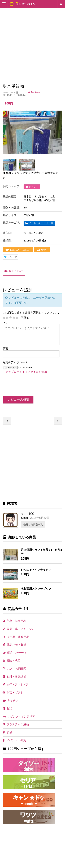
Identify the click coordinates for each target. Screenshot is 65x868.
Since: (25, 518)
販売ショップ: (11, 186)
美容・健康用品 (14, 621)
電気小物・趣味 (14, 645)
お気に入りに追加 (19, 250)
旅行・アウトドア (16, 685)
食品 (7, 732)
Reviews (16, 271)
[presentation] (29, 385)
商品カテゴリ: (11, 223)
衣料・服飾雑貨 (14, 677)
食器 (7, 708)
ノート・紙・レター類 (39, 223)
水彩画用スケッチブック (36, 589)
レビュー (8, 322)
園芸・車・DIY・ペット (19, 629)
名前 (5, 348)
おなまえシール (7, 421)
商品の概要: (10, 197)
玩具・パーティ (15, 653)
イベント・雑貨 (14, 740)
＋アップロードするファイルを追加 (25, 372)
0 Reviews (34, 92)
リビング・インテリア (19, 716)
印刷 (44, 250)
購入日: (7, 233)
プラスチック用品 (16, 724)
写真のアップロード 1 (16, 362)
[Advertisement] (32, 47)
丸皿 (58, 421)
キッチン (10, 701)
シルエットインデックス (36, 570)
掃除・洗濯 (11, 661)
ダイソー (32, 187)
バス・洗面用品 (15, 669)
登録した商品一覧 (33, 524)
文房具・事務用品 (16, 637)
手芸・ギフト (13, 693)
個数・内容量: (11, 207)
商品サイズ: (10, 215)
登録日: (7, 241)
